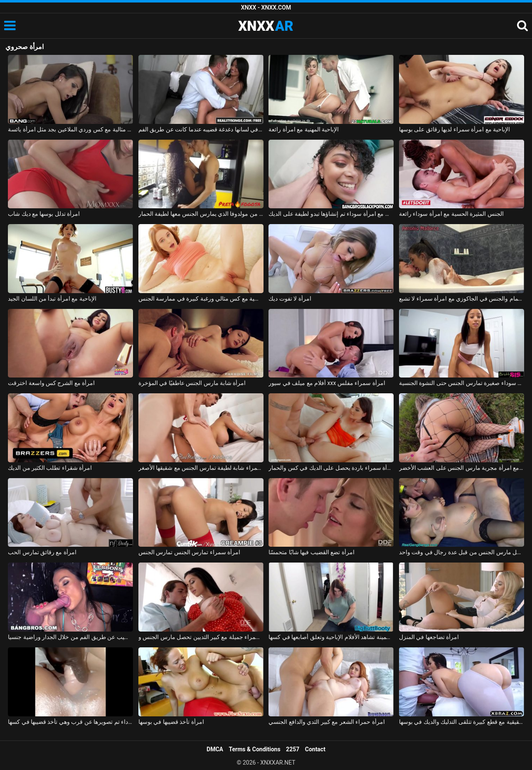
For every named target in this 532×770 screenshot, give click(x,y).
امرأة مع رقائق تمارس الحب (42, 552)
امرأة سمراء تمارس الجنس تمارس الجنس (189, 552)
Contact (315, 749)
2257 (293, 749)
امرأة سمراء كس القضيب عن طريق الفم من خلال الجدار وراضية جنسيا (70, 637)
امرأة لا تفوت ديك (290, 299)
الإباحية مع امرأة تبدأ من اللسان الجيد (52, 299)
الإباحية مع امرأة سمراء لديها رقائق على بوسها (454, 129)
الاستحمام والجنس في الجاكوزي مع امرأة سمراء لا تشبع (462, 299)
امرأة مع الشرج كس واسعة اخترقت (51, 383)
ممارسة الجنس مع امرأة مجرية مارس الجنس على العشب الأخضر (462, 468)
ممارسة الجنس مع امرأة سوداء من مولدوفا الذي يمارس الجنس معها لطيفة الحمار (201, 214)
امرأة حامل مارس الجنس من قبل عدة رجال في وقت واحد (462, 552)
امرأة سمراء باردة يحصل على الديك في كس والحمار (331, 468)
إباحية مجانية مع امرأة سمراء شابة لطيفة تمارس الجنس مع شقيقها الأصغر (201, 468)
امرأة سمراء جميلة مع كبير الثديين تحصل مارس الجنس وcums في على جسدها (201, 637)
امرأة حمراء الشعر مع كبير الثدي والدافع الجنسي (326, 722)
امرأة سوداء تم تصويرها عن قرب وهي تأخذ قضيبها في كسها (70, 722)
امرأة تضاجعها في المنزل (429, 637)
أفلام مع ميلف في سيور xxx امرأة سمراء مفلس (327, 383)
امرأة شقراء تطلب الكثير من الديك (50, 468)
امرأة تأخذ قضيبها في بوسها (171, 722)
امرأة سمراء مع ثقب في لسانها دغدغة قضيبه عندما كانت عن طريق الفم (201, 129)
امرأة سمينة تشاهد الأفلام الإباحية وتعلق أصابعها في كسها (331, 637)
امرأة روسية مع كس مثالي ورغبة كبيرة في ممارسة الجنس (201, 299)
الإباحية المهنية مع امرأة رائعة (304, 129)
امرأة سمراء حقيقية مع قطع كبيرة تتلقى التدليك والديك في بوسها (462, 722)
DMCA (215, 749)
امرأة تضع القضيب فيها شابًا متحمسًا (311, 552)
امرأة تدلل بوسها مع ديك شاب (44, 214)
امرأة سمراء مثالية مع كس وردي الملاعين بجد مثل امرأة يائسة (70, 129)
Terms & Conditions (255, 749)
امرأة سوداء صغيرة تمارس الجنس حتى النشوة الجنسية (462, 383)
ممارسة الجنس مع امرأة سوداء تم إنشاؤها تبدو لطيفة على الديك (331, 214)
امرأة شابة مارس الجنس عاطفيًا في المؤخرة (192, 383)
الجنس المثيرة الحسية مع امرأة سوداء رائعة (451, 214)
